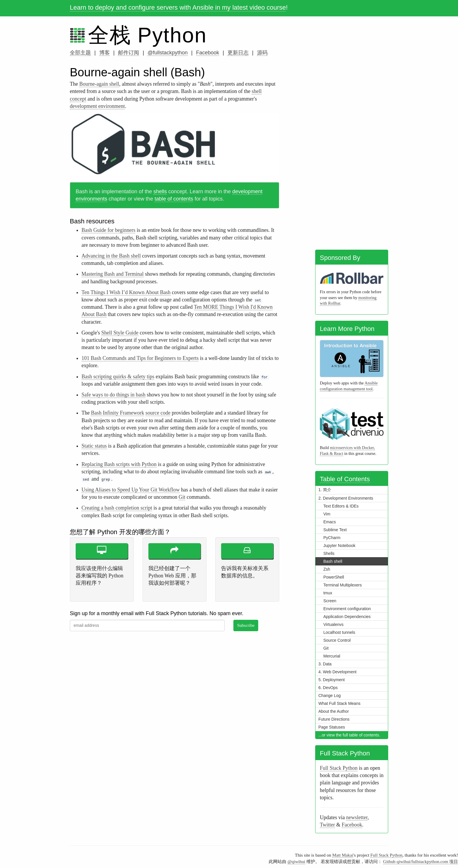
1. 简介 (325, 490)
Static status (94, 446)
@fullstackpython (168, 53)
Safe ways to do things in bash (113, 395)
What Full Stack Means (339, 703)
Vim (327, 514)
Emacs (330, 522)
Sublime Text (335, 530)
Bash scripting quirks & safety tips (118, 377)
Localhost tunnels (339, 632)
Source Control (337, 640)
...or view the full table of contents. (349, 735)
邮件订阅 (129, 53)
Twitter (327, 825)
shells (160, 191)
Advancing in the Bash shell (111, 256)
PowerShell (334, 577)
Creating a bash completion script (117, 508)
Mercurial (332, 656)
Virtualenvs (333, 624)
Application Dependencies (347, 617)
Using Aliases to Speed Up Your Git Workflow (131, 490)
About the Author (334, 711)
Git (182, 497)
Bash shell (333, 561)
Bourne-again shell (99, 84)
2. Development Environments (346, 498)
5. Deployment (332, 680)
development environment (97, 106)
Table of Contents (345, 479)
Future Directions (334, 719)
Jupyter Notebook (339, 546)
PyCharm (332, 538)
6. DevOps (328, 688)
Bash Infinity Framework (117, 413)
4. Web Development (337, 672)
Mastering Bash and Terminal (113, 274)
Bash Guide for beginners (108, 230)
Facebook (208, 53)
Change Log (329, 696)
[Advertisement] (352, 156)
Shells (329, 553)
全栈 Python (148, 35)
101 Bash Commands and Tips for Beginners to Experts (140, 358)
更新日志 (238, 53)
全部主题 (80, 53)
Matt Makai (343, 855)
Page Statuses (332, 727)
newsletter (357, 817)
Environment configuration (347, 609)
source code (158, 413)
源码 (262, 53)
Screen (330, 601)
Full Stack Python (339, 768)
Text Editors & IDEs (341, 506)
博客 (105, 53)
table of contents (174, 199)
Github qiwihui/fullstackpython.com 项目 (421, 861)
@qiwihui (296, 861)
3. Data (325, 664)
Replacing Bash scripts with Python (119, 464)
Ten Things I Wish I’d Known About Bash (126, 292)
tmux (328, 593)
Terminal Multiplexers (342, 585)
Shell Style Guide (120, 333)
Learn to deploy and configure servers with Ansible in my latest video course (178, 7)
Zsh (327, 569)
